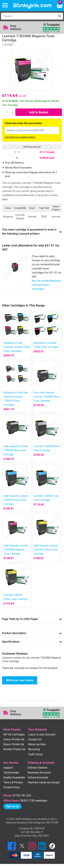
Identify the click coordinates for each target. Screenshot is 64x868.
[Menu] (5, 6)
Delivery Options (37, 768)
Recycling (34, 749)
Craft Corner (36, 754)
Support (8, 768)
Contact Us (35, 739)
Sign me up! (12, 806)
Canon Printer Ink (14, 739)
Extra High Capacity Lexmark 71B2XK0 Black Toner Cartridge (47, 397)
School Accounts (38, 777)
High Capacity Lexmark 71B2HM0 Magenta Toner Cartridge (16, 550)
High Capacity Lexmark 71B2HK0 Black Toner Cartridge (16, 450)
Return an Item (37, 744)
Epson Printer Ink (14, 744)
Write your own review (20, 680)
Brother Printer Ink (14, 749)
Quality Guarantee (14, 777)
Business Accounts (39, 773)
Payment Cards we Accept (44, 782)
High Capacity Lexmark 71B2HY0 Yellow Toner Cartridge (46, 550)
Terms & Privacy (13, 782)
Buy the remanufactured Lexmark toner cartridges (46, 285)
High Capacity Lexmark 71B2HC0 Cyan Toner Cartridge (16, 500)
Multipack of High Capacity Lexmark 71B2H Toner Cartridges (17, 347)
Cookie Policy (12, 787)
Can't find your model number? (20, 137)
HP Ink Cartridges (14, 734)
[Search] (29, 16)
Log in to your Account (42, 734)
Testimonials (11, 773)
